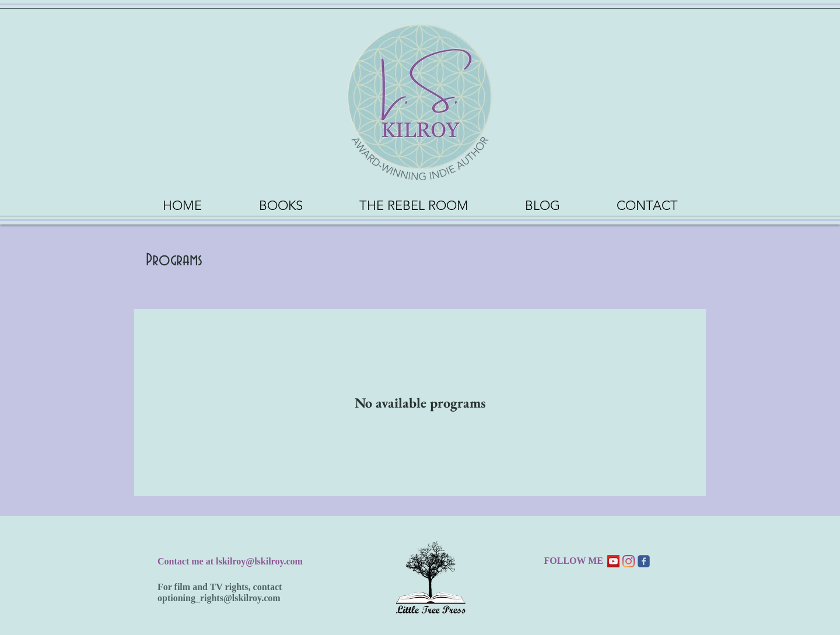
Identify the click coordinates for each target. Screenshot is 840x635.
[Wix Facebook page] (644, 561)
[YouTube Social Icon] (613, 561)
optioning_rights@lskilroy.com (219, 598)
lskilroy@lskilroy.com (259, 561)
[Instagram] (629, 561)
